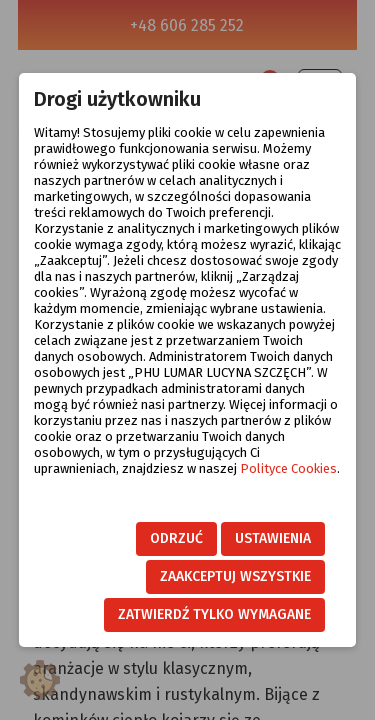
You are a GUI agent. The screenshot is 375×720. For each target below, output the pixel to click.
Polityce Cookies (288, 468)
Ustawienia (273, 538)
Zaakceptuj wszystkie (235, 576)
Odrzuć (176, 538)
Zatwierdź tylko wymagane (214, 614)
